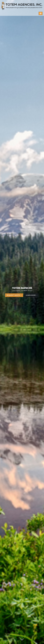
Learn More (32, 295)
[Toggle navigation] (41, 13)
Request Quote (14, 295)
